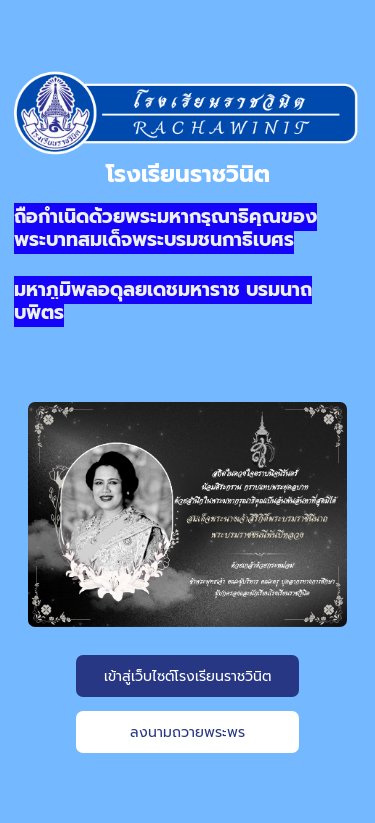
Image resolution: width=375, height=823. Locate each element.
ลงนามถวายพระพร (187, 732)
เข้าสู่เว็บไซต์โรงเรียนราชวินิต (187, 676)
